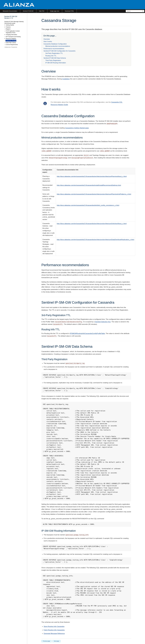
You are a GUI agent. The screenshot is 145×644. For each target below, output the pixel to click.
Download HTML (69, 11)
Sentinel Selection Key (103, 322)
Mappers (8, 29)
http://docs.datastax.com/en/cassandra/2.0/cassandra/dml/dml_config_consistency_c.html (88, 205)
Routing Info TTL (51, 56)
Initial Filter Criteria (11, 43)
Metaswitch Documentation (10, 11)
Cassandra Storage (11, 41)
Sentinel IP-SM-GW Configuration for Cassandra (59, 51)
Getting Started (10, 25)
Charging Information (11, 35)
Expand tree (14, 47)
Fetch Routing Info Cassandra (54, 630)
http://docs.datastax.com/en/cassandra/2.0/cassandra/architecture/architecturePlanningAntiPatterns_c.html (94, 194)
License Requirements (12, 45)
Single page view (55, 11)
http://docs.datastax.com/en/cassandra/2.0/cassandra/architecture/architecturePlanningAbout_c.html (92, 176)
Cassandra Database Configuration (55, 44)
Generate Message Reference (54, 634)
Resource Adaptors (11, 39)
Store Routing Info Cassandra (54, 627)
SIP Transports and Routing (13, 37)
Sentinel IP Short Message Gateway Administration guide (14, 22)
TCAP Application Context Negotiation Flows (13, 32)
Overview (47, 39)
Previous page (46, 641)
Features (8, 27)
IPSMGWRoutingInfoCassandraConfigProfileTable (87, 333)
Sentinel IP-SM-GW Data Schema (55, 58)
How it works (48, 42)
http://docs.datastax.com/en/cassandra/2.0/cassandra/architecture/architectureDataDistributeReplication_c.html (95, 240)
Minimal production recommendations (58, 46)
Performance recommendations (54, 49)
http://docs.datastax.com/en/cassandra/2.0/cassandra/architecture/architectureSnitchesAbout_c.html (92, 224)
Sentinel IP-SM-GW (28, 11)
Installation (66, 79)
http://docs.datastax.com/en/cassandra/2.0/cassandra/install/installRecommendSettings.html (89, 185)
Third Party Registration (53, 60)
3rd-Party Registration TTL (54, 53)
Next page (56, 641)
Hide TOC (42, 11)
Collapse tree (8, 47)
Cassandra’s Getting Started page (77, 128)
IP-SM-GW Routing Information (56, 63)
